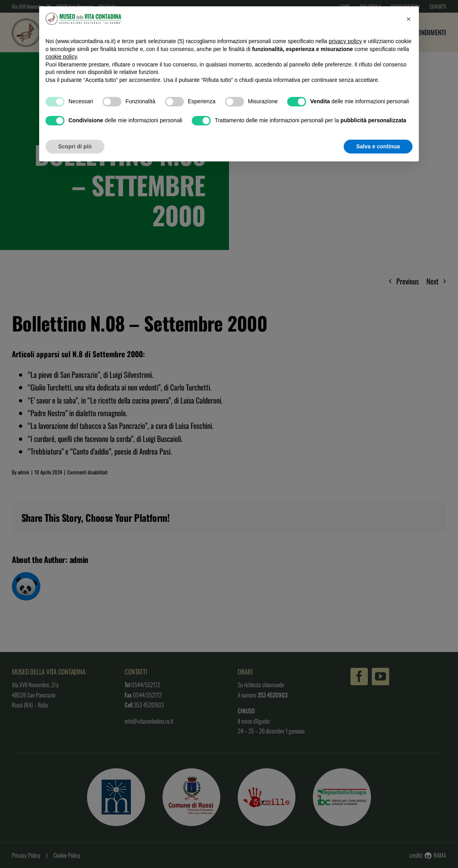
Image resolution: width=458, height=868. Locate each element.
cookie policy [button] (61, 57)
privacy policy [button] (345, 41)
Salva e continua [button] (378, 146)
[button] (409, 19)
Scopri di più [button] (75, 146)
